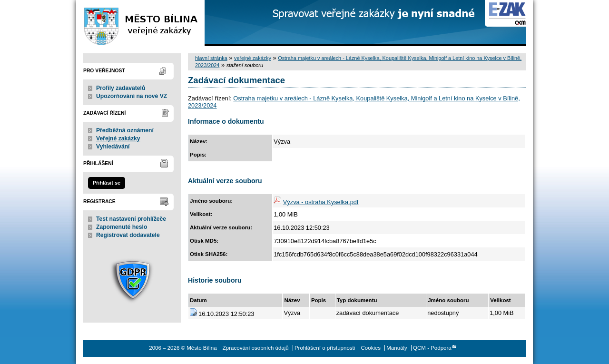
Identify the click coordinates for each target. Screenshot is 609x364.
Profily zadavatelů (121, 88)
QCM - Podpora (432, 348)
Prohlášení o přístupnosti (325, 348)
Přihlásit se (107, 183)
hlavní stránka (211, 58)
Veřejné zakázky (118, 138)
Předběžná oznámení (125, 130)
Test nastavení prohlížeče (131, 219)
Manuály (397, 348)
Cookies (371, 348)
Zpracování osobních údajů (256, 348)
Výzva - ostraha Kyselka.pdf (321, 202)
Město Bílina (140, 23)
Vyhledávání (113, 147)
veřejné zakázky (253, 58)
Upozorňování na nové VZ (132, 96)
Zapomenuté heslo (122, 227)
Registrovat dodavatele (128, 235)
